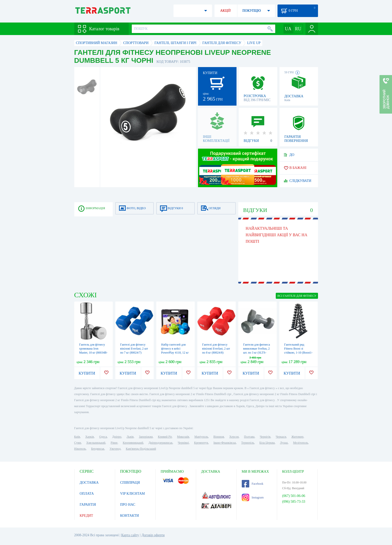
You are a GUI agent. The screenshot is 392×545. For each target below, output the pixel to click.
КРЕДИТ (86, 516)
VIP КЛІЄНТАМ (133, 494)
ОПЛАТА (87, 494)
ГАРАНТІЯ (88, 505)
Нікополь (80, 449)
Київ (77, 437)
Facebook (253, 484)
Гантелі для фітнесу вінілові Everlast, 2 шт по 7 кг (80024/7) (134, 349)
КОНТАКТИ (130, 516)
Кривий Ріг (165, 437)
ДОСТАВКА (89, 483)
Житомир (297, 437)
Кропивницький (133, 443)
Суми (78, 443)
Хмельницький (96, 443)
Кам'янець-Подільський (141, 449)
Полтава (249, 437)
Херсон (234, 437)
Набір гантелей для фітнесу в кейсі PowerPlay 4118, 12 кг (175, 349)
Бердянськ (98, 449)
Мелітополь (300, 443)
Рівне (114, 443)
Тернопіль (248, 443)
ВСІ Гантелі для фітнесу (297, 296)
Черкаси (281, 437)
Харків (90, 437)
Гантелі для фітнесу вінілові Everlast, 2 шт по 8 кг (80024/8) (216, 349)
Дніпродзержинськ (160, 443)
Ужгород (115, 449)
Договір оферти (153, 535)
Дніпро (117, 437)
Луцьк (284, 443)
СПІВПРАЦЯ (130, 483)
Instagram (253, 497)
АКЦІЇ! (226, 11)
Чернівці (183, 443)
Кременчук (201, 443)
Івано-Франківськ (225, 443)
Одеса (103, 437)
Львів (130, 437)
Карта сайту (130, 535)
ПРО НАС (128, 505)
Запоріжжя (146, 437)
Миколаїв (183, 437)
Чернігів (265, 437)
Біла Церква (267, 443)
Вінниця (219, 437)
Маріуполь (201, 437)
